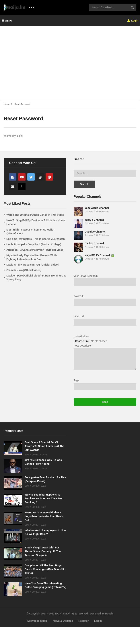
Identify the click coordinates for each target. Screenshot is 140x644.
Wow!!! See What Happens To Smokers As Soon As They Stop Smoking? (44, 515)
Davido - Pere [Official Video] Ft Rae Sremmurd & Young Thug (106, 277)
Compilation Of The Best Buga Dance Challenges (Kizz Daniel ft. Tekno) (45, 586)
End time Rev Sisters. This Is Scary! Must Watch (106, 239)
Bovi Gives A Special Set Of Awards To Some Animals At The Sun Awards (44, 463)
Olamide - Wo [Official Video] (94, 270)
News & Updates (63, 638)
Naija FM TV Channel (28, 262)
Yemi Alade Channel (27, 215)
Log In (98, 638)
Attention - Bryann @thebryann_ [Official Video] (105, 250)
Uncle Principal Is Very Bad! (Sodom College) (104, 244)
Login (133, 21)
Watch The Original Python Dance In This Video (105, 215)
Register (83, 638)
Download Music (37, 638)
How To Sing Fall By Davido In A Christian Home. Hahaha (106, 222)
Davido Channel (24, 250)
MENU (7, 21)
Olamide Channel (25, 239)
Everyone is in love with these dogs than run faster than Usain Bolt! (44, 533)
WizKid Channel (24, 227)
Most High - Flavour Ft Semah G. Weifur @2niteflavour (100, 232)
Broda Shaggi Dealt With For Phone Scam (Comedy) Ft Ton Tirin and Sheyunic (43, 568)
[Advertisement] (70, 65)
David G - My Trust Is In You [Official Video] (102, 265)
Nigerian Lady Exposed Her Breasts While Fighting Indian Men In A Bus (102, 257)
